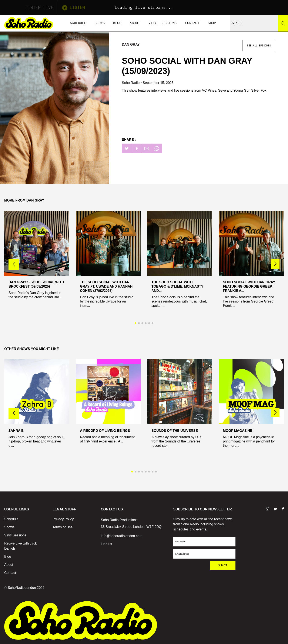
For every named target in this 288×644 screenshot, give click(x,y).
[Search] (283, 23)
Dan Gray (131, 44)
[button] (275, 264)
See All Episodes (259, 46)
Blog (117, 23)
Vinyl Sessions (163, 23)
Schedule (78, 23)
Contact (192, 23)
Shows (100, 23)
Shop (212, 23)
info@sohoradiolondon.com (122, 536)
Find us (106, 544)
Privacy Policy (63, 519)
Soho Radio (131, 83)
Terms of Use (63, 527)
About (135, 23)
